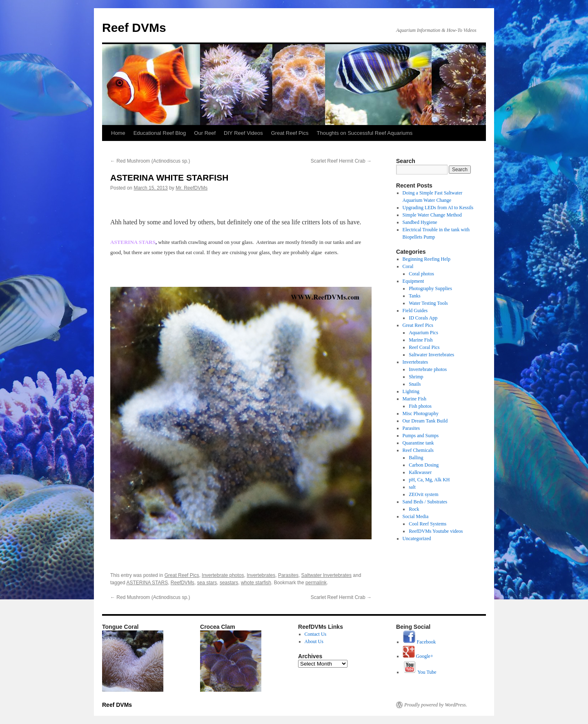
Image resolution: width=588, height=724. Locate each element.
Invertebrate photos (223, 575)
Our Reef (205, 133)
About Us (314, 641)
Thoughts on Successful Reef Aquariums (365, 133)
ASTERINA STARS (147, 583)
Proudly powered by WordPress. (436, 705)
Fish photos (420, 406)
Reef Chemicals (418, 450)
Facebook (419, 642)
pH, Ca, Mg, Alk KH (429, 480)
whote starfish (256, 583)
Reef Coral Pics (424, 347)
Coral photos (421, 274)
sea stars (207, 583)
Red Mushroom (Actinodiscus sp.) (150, 161)
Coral (408, 266)
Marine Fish (421, 340)
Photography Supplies (430, 288)
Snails (415, 384)
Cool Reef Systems (428, 524)
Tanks (415, 296)
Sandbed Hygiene (420, 222)
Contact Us (316, 634)
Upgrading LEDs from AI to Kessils (438, 208)
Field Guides (415, 311)
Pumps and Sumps (421, 436)
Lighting (411, 391)
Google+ (418, 656)
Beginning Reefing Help (427, 259)
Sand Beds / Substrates (425, 502)
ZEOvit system (423, 494)
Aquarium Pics (423, 333)
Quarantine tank (418, 443)
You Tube (420, 672)
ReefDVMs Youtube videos (436, 531)
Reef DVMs (134, 28)
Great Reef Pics (290, 133)
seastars (229, 583)
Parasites (288, 575)
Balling (416, 458)
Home (118, 133)
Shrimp (416, 377)
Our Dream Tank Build (425, 421)
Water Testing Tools (428, 303)
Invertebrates (261, 575)
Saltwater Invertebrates (326, 575)
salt (412, 487)
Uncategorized (417, 539)
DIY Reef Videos (243, 133)
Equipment (413, 281)
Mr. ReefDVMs (192, 188)
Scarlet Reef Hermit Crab (341, 161)
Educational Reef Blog (160, 133)
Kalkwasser (420, 472)
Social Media (416, 516)
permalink (316, 583)
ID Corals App (423, 318)
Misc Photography (421, 413)
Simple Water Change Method (432, 215)
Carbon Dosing (424, 465)
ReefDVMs (183, 583)
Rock (414, 509)
